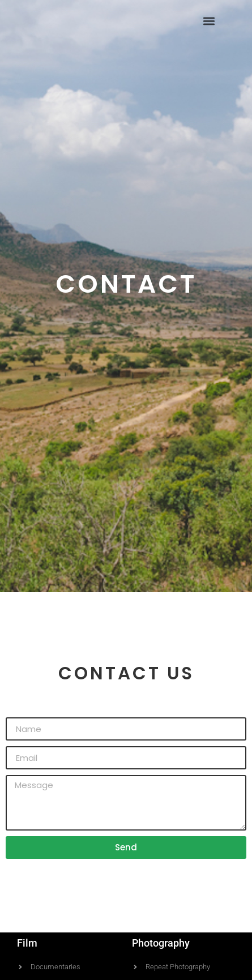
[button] (209, 21)
